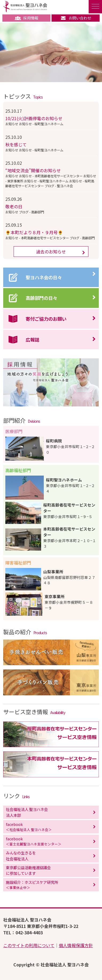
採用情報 (26, 18)
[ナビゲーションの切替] (95, 7)
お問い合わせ (76, 18)
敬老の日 (14, 206)
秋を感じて (16, 144)
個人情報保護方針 (76, 945)
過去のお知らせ (51, 252)
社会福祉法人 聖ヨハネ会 (25, 7)
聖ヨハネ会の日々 (44, 277)
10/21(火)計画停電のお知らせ (34, 118)
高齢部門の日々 (42, 298)
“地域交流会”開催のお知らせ (33, 170)
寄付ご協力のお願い (46, 319)
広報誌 (32, 340)
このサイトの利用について (29, 945)
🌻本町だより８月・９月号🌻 (34, 232)
